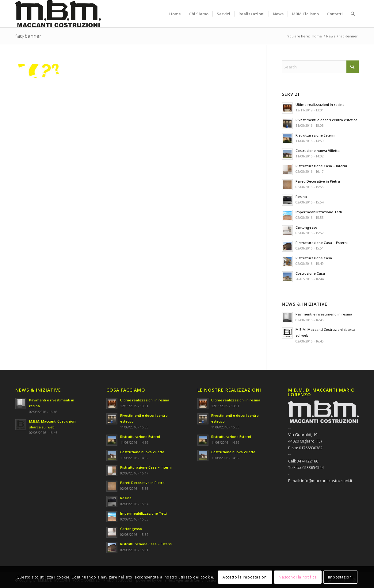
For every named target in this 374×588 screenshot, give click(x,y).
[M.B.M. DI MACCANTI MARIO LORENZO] (58, 14)
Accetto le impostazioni (245, 577)
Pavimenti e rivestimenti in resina (324, 314)
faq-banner (28, 36)
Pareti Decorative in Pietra (318, 181)
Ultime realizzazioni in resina (320, 104)
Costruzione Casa (310, 273)
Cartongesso (306, 227)
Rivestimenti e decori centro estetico (326, 120)
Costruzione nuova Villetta (318, 151)
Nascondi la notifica (298, 577)
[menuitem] (175, 14)
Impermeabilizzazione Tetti (319, 212)
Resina (301, 197)
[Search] (353, 14)
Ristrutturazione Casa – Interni (321, 166)
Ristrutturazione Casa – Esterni (322, 243)
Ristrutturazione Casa (314, 258)
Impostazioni (340, 577)
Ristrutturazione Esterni (315, 135)
